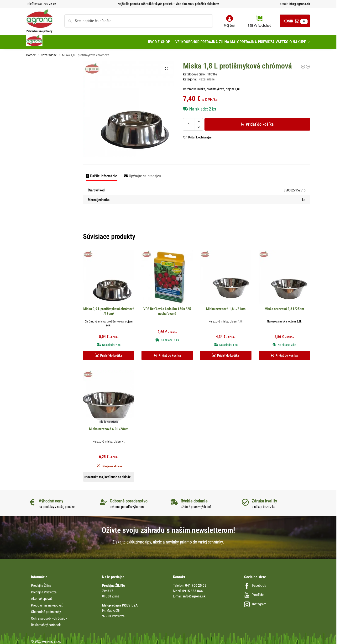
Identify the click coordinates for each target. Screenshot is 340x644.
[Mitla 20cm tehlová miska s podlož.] (308, 64)
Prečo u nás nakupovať (47, 603)
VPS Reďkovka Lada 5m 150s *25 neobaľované (167, 309)
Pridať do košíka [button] (111, 353)
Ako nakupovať (42, 596)
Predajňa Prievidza (44, 590)
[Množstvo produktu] (189, 122)
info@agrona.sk (299, 4)
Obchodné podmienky (46, 609)
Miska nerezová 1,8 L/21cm (226, 306)
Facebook (255, 583)
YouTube (254, 592)
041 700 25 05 (47, 4)
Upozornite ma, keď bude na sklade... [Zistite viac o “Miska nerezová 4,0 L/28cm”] (109, 475)
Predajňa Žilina (41, 583)
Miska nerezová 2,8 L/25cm (284, 306)
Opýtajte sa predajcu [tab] (145, 173)
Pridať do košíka (260, 122)
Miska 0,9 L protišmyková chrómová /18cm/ (109, 309)
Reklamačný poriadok (46, 623)
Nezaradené (49, 53)
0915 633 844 (193, 588)
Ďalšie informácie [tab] (104, 173)
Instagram (255, 602)
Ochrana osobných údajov (49, 616)
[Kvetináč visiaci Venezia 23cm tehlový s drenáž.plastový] (303, 64)
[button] (295, 21)
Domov (31, 53)
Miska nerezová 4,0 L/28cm (109, 427)
